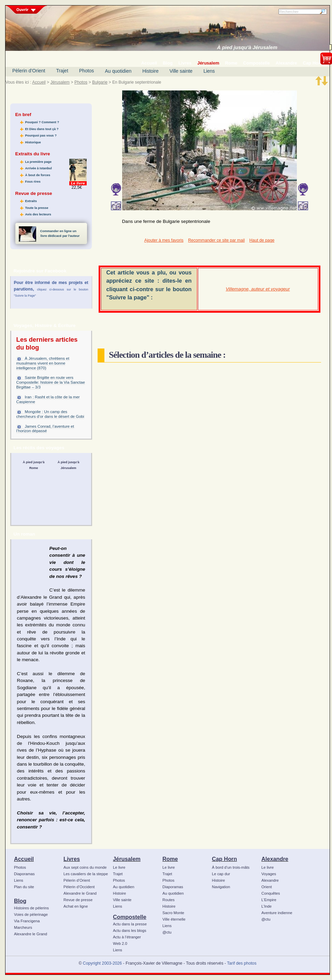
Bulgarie (100, 82)
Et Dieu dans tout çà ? (42, 129)
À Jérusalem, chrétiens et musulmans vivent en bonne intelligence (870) (43, 363)
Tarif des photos (242, 963)
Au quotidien (118, 71)
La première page (38, 162)
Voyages (269, 874)
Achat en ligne (76, 906)
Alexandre (275, 859)
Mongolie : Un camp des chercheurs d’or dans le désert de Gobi (50, 414)
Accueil (39, 82)
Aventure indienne (277, 913)
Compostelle (130, 917)
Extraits (31, 201)
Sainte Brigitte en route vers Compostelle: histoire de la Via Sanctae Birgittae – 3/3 (51, 382)
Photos (87, 71)
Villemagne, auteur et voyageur (258, 289)
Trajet (62, 71)
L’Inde (266, 906)
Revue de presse (78, 900)
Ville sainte (181, 71)
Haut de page (262, 240)
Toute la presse (37, 208)
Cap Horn (224, 859)
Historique (33, 142)
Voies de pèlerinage (31, 914)
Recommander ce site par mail (216, 240)
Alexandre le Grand (31, 934)
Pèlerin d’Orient (29, 71)
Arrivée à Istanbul (39, 168)
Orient (267, 887)
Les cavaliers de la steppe (86, 874)
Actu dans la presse (130, 924)
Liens (209, 71)
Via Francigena (27, 921)
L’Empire (269, 900)
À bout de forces (38, 175)
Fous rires (33, 182)
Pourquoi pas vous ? (41, 136)
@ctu (167, 932)
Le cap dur (221, 874)
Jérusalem (60, 82)
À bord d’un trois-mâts (231, 867)
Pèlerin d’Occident (79, 887)
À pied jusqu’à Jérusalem (247, 47)
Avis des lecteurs (38, 214)
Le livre (119, 867)
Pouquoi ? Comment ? (42, 122)
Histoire (150, 71)
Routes (169, 900)
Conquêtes (271, 893)
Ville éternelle (174, 919)
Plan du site (24, 887)
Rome (170, 859)
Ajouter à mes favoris (164, 240)
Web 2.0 (120, 943)
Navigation (221, 887)
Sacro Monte (173, 913)
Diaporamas (24, 874)
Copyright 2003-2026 (102, 963)
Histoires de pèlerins (31, 908)
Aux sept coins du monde (85, 867)
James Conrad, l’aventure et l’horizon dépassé (45, 429)
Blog (20, 901)
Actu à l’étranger (127, 937)
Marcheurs (23, 927)
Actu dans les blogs (130, 931)
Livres (72, 859)
